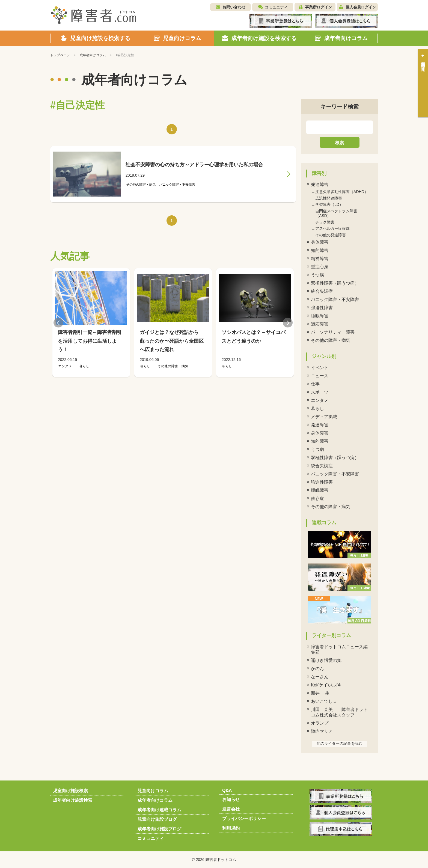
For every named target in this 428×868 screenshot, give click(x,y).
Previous (58, 323)
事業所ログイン (319, 7)
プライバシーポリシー (244, 819)
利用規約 (231, 828)
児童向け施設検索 (70, 791)
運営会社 (231, 809)
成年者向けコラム (155, 800)
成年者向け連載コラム (159, 810)
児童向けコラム (153, 791)
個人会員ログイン (361, 7)
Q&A (227, 790)
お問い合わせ (234, 7)
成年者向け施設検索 (73, 800)
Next (288, 323)
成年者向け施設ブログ (159, 829)
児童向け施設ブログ (157, 819)
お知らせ (231, 799)
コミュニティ (276, 7)
